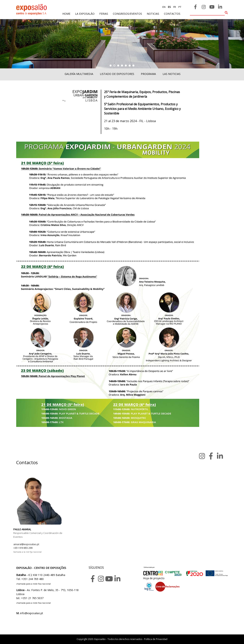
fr (174, 7)
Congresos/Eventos (127, 14)
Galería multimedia (79, 74)
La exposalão (85, 14)
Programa (148, 74)
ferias (104, 14)
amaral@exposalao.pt (26, 544)
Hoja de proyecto (154, 578)
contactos (172, 14)
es (169, 7)
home (66, 13)
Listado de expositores (117, 74)
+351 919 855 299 (23, 548)
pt (180, 7)
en (164, 7)
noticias (153, 14)
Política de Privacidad (156, 639)
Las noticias (172, 74)
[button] (111, 66)
